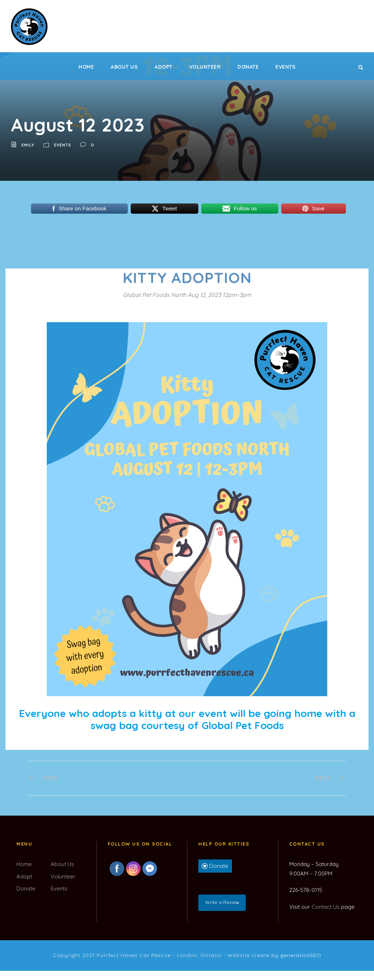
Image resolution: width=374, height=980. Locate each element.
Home (86, 67)
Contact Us (326, 907)
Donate (248, 67)
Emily (28, 145)
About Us (124, 67)
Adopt (163, 67)
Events (285, 67)
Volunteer (205, 67)
